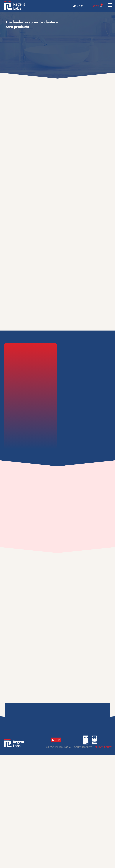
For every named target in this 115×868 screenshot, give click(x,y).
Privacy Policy (104, 747)
